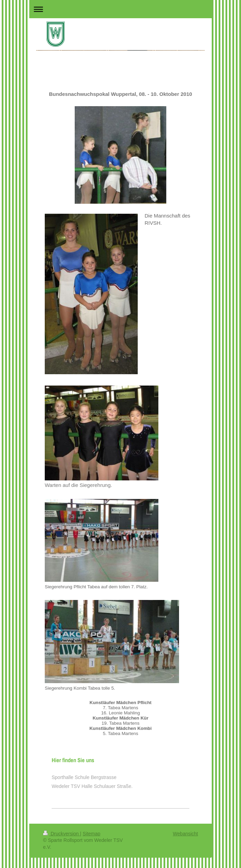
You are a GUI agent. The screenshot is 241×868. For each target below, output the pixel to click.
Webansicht (185, 834)
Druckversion (61, 834)
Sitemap (91, 834)
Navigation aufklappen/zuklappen (120, 9)
